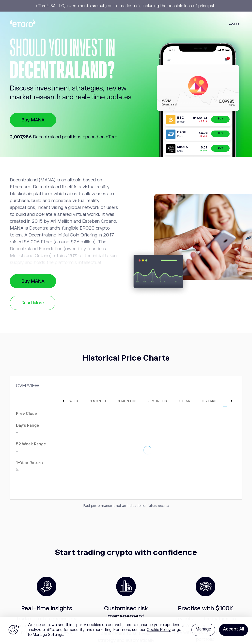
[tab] (78, 401)
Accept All (234, 629)
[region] (126, 630)
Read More (33, 303)
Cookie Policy (159, 630)
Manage (203, 629)
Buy (220, 119)
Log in (234, 23)
